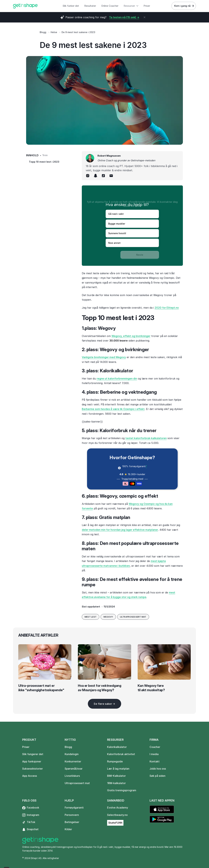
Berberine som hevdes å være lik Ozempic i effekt (113, 409)
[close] (145, 17)
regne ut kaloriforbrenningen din (117, 379)
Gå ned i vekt (116, 214)
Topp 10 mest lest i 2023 (44, 162)
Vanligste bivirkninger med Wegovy (104, 357)
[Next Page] (104, 704)
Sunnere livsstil (117, 233)
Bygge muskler (117, 224)
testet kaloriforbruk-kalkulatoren (146, 438)
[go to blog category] (91, 617)
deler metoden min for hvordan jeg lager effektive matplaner (120, 530)
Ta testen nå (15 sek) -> (124, 17)
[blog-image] (45, 662)
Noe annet (114, 243)
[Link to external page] (115, 823)
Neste (140, 255)
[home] (25, 6)
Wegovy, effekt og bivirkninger (131, 336)
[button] (131, 6)
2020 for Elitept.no (167, 308)
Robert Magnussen (109, 156)
